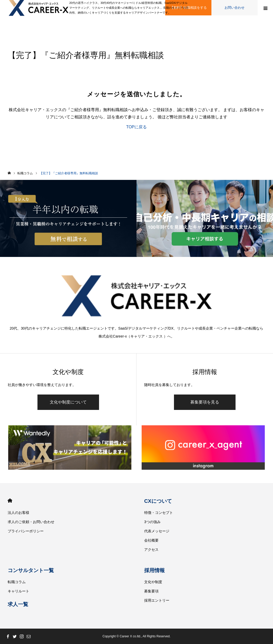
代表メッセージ (157, 531)
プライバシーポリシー (26, 531)
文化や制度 (153, 582)
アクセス (151, 550)
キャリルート (18, 591)
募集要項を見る (205, 402)
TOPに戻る (137, 127)
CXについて (158, 501)
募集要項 (151, 591)
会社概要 (151, 540)
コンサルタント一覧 (31, 570)
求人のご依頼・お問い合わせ (31, 522)
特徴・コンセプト (159, 513)
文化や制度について (68, 402)
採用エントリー (157, 600)
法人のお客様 (18, 513)
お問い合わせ (235, 8)
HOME (10, 501)
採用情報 (154, 570)
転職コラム (17, 582)
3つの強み (152, 522)
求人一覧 (18, 604)
